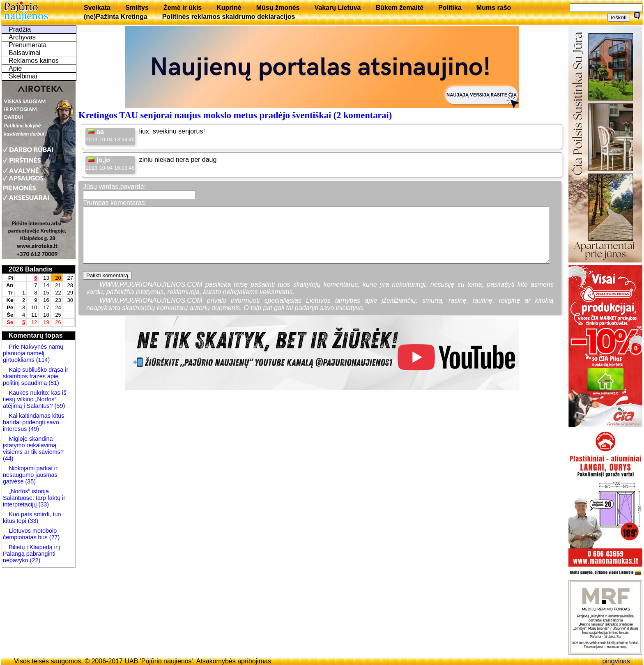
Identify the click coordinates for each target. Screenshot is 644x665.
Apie (15, 68)
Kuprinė (229, 8)
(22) (34, 560)
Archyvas (22, 37)
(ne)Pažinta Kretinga (116, 17)
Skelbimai (23, 76)
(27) (54, 537)
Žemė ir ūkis (183, 8)
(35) (30, 481)
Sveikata (97, 8)
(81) (53, 383)
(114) (42, 360)
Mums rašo (494, 8)
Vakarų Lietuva (337, 8)
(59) (59, 406)
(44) (8, 458)
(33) (44, 504)
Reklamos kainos (34, 61)
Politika (450, 8)
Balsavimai (24, 53)
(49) (33, 429)
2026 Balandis (31, 269)
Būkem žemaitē (399, 8)
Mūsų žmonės (278, 8)
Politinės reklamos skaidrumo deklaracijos (229, 17)
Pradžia (20, 29)
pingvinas (616, 661)
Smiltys (137, 8)
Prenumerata (28, 45)
